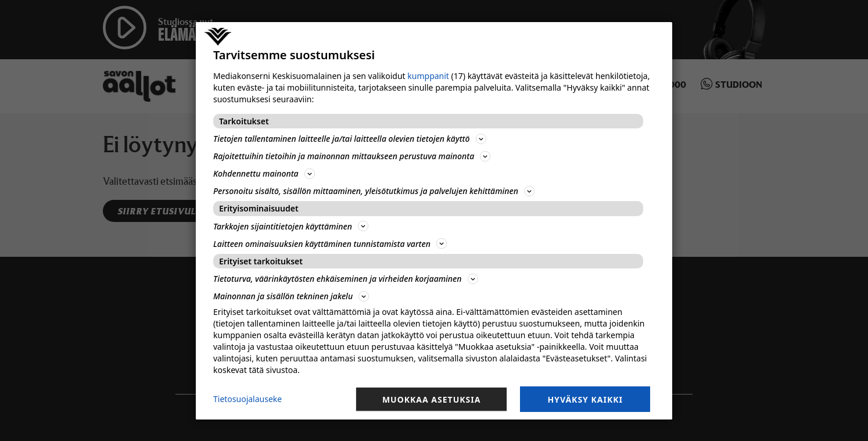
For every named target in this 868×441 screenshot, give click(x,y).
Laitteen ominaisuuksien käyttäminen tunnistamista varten (330, 244)
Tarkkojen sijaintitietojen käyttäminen (291, 226)
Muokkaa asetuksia (432, 399)
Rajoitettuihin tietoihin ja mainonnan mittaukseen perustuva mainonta (352, 156)
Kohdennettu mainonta (264, 173)
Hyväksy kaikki (585, 399)
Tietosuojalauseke (248, 399)
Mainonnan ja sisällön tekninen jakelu (291, 296)
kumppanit (428, 76)
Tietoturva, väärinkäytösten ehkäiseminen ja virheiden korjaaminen (346, 279)
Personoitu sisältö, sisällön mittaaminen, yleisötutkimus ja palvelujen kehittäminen (374, 191)
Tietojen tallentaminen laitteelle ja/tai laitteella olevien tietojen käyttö (350, 139)
